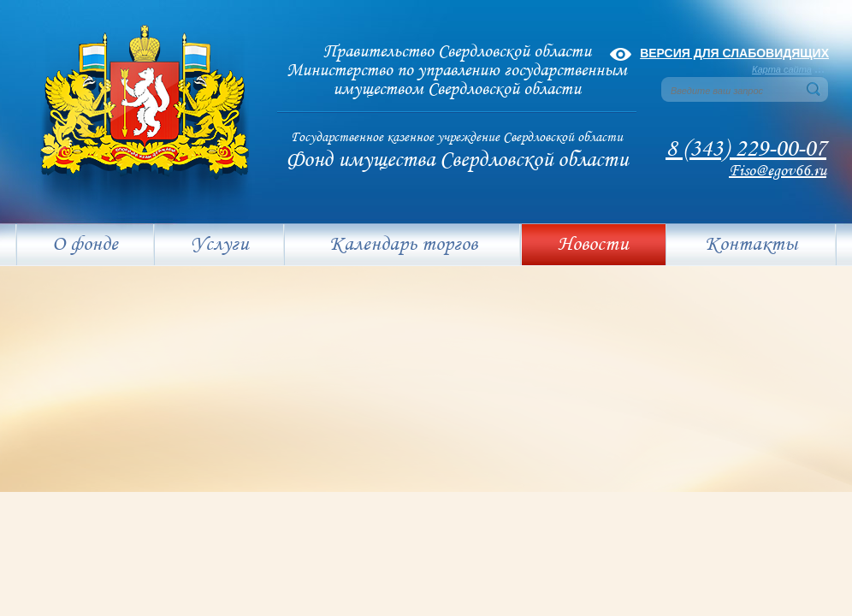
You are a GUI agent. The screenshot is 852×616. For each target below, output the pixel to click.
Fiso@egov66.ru (778, 171)
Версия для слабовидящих (734, 53)
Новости (593, 245)
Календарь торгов (403, 245)
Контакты (751, 245)
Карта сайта (782, 69)
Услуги (220, 245)
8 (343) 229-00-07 (746, 149)
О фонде (85, 245)
